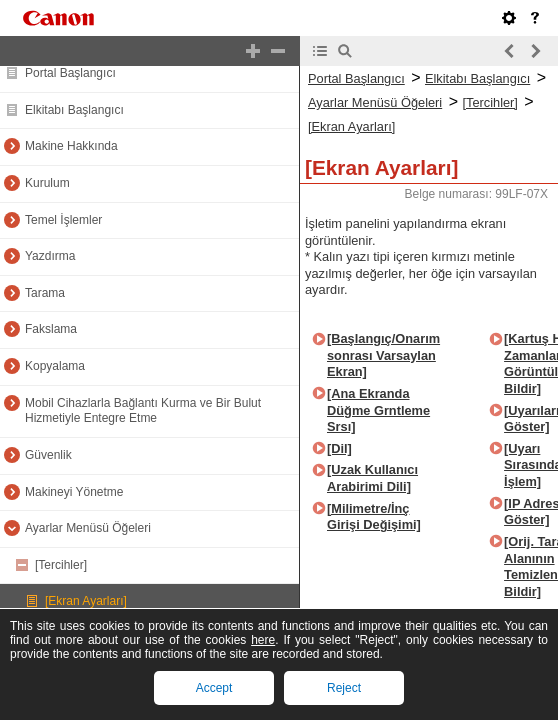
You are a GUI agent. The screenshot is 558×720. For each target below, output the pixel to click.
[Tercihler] (61, 565)
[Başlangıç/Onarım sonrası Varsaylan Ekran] (383, 355)
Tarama (45, 293)
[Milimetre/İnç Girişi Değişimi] (374, 517)
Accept (214, 688)
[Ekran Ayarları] (86, 601)
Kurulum (47, 183)
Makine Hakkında (71, 146)
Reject (344, 688)
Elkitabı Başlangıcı (74, 110)
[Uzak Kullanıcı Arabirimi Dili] (372, 478)
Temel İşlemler (63, 220)
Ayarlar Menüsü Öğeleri (88, 528)
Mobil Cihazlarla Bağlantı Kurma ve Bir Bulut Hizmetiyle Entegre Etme (143, 411)
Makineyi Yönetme (74, 492)
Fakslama (51, 329)
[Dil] (339, 448)
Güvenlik (48, 455)
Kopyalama (55, 366)
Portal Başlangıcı (70, 73)
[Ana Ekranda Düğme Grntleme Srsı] (378, 410)
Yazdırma (50, 256)
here (263, 640)
